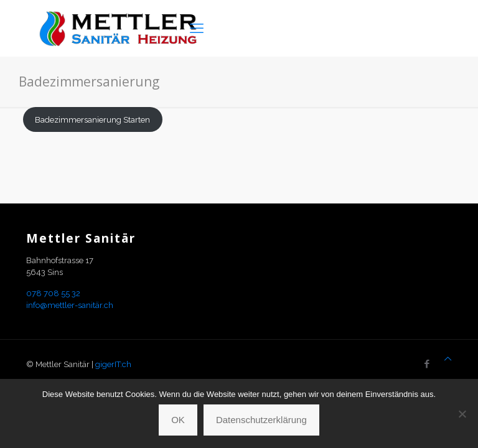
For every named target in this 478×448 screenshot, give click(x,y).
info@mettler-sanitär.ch (70, 305)
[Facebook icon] (427, 364)
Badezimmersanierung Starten (92, 120)
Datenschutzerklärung (261, 420)
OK (178, 420)
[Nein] (462, 414)
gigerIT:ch (113, 364)
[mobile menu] (197, 28)
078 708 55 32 (53, 293)
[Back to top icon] (448, 359)
